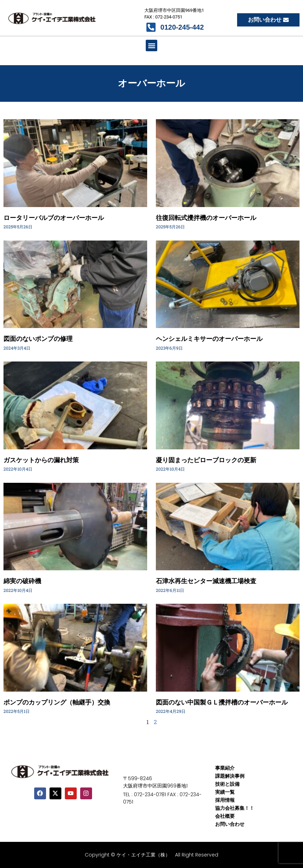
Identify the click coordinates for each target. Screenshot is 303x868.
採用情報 (225, 800)
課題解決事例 (230, 776)
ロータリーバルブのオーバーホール (54, 218)
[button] (151, 45)
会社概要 (225, 816)
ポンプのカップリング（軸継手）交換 (57, 702)
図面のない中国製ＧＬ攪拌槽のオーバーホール (222, 702)
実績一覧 (225, 792)
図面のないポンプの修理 (38, 339)
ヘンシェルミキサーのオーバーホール (209, 339)
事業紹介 (225, 768)
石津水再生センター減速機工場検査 (206, 581)
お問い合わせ (230, 824)
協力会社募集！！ (235, 808)
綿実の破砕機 (22, 581)
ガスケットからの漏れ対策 (41, 460)
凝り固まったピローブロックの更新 (206, 460)
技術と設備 (227, 784)
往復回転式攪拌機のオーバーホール (206, 218)
